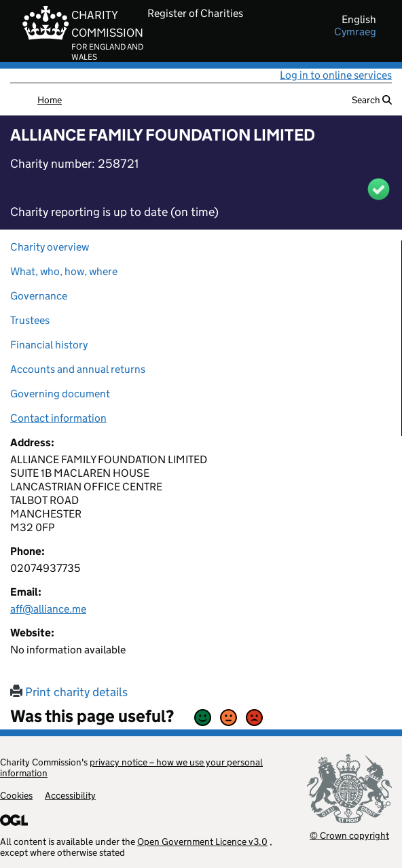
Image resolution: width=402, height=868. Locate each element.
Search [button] (372, 100)
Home (50, 100)
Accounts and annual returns (78, 369)
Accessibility (70, 795)
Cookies (16, 795)
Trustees (30, 320)
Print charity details (69, 692)
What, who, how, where (64, 271)
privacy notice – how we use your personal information (131, 767)
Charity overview (50, 247)
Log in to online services (336, 75)
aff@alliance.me (48, 609)
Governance (39, 296)
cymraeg (355, 32)
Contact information (58, 418)
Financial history (49, 345)
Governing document (60, 394)
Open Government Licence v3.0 (202, 842)
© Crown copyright (349, 835)
